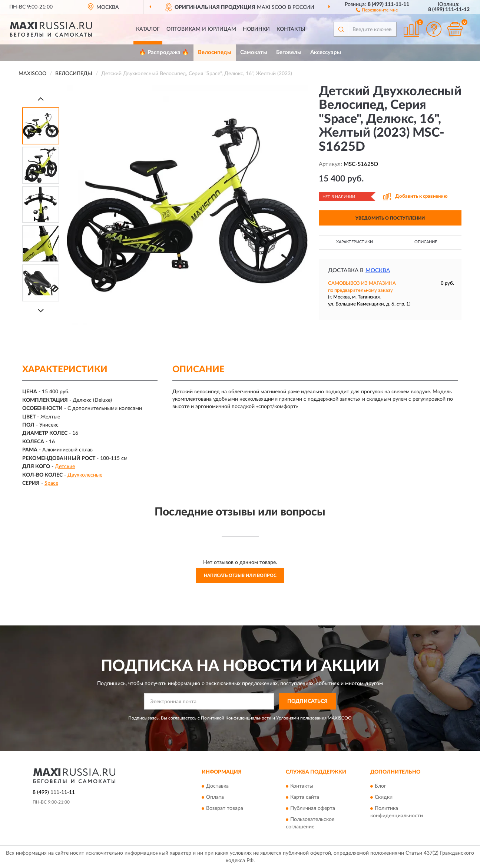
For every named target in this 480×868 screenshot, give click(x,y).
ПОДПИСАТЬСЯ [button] (307, 701)
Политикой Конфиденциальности (236, 718)
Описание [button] (426, 242)
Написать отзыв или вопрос (240, 575)
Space (51, 483)
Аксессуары (326, 52)
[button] (377, 10)
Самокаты (254, 52)
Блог (380, 787)
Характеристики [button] (355, 242)
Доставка (217, 787)
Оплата (215, 798)
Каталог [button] (148, 29)
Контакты (291, 29)
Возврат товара (225, 809)
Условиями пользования (301, 718)
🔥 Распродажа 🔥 (164, 52)
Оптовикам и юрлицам (201, 29)
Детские (65, 467)
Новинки (256, 29)
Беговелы (289, 52)
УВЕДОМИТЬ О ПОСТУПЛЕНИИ (390, 218)
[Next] (41, 311)
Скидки (384, 798)
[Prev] (41, 99)
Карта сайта (305, 798)
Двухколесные (85, 475)
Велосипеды (215, 52)
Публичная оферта (313, 809)
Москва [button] (378, 271)
